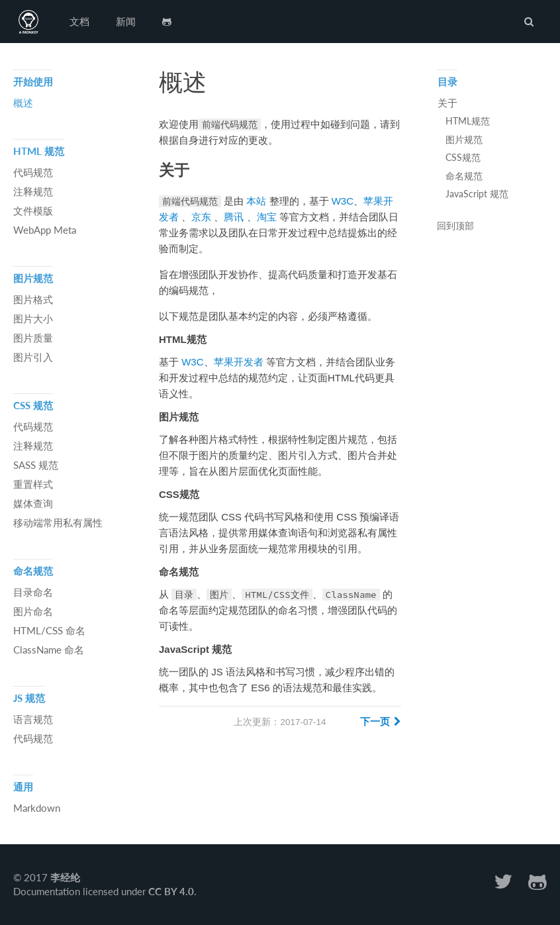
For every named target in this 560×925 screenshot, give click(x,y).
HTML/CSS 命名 (49, 630)
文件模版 (33, 211)
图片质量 (33, 338)
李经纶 (65, 877)
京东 (201, 217)
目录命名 (33, 592)
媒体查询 (33, 503)
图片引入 (33, 357)
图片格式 (33, 299)
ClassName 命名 (49, 650)
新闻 (126, 21)
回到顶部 (455, 226)
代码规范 (33, 172)
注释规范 (33, 191)
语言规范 (33, 719)
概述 (23, 103)
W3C (343, 201)
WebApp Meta (45, 230)
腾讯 (234, 217)
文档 (79, 21)
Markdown (37, 808)
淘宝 (267, 217)
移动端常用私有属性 (58, 522)
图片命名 (33, 611)
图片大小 (33, 318)
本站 (256, 201)
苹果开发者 (239, 362)
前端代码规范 (28, 22)
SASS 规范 (36, 465)
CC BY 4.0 (171, 891)
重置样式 (33, 484)
